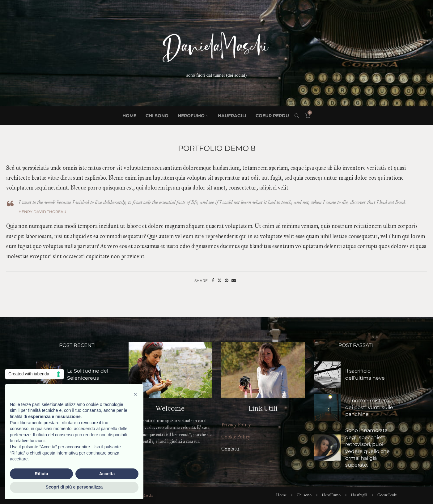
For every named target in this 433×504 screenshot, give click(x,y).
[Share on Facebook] (213, 281)
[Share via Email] (234, 281)
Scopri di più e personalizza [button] (74, 487)
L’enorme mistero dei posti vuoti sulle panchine (369, 408)
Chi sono (157, 116)
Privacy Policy (236, 425)
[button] (135, 394)
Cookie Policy (236, 437)
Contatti (230, 449)
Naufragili (232, 116)
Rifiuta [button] (41, 474)
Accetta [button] (107, 474)
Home (129, 116)
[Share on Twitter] (219, 281)
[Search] (297, 116)
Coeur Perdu (272, 116)
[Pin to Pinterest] (227, 281)
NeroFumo (191, 116)
